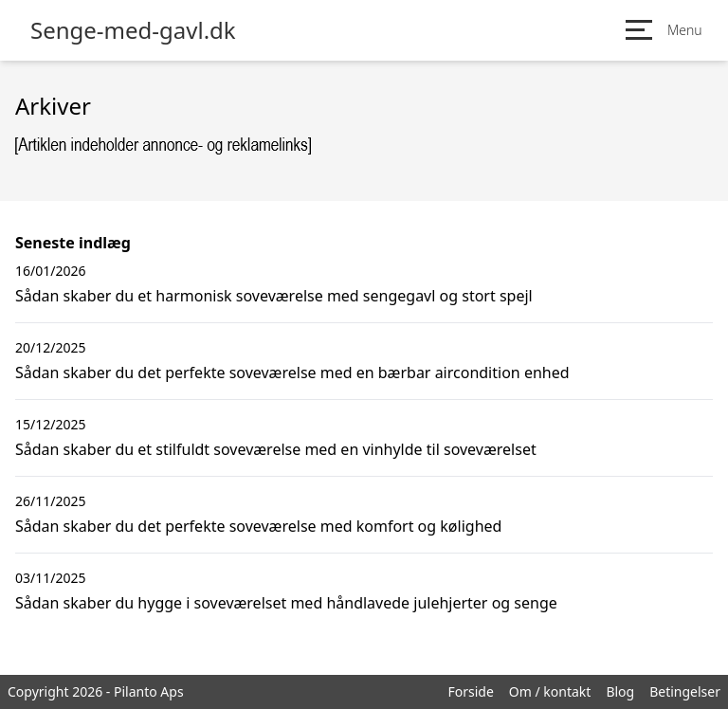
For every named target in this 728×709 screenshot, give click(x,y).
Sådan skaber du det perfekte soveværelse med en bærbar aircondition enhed (292, 373)
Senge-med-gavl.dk (133, 30)
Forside (470, 691)
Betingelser (685, 691)
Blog (620, 691)
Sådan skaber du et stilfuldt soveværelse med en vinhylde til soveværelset (276, 449)
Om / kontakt (550, 691)
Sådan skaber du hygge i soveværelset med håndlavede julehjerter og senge (286, 603)
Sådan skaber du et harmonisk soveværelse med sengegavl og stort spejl (274, 296)
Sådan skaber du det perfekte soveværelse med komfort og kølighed (258, 526)
